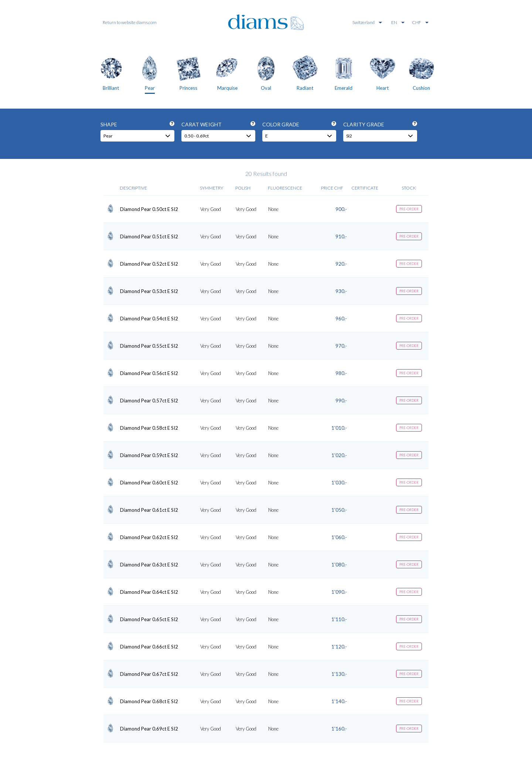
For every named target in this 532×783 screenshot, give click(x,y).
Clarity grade (380, 124)
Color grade (299, 124)
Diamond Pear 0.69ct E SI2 (149, 729)
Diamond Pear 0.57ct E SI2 (149, 401)
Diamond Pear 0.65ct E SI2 (149, 619)
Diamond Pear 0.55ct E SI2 (149, 346)
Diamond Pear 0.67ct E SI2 (149, 674)
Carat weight (218, 124)
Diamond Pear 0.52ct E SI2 (149, 264)
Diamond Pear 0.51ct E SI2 (149, 236)
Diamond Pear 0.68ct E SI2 (149, 701)
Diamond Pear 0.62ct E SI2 (149, 537)
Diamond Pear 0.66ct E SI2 (149, 647)
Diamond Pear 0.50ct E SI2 (149, 209)
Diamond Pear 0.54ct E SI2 (149, 319)
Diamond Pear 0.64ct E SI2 (149, 592)
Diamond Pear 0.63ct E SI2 (149, 565)
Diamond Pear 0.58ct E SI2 (149, 428)
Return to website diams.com (130, 22)
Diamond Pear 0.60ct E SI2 (149, 483)
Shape (137, 124)
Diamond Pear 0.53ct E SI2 (149, 291)
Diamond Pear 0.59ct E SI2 (149, 455)
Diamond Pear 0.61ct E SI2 (149, 510)
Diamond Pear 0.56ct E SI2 (149, 373)
